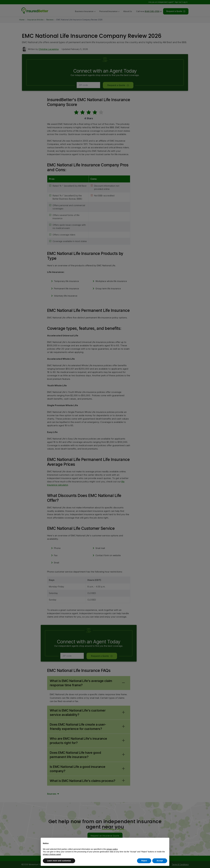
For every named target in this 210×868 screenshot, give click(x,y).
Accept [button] (160, 861)
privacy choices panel (52, 854)
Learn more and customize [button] (59, 861)
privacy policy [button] (112, 849)
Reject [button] (144, 861)
